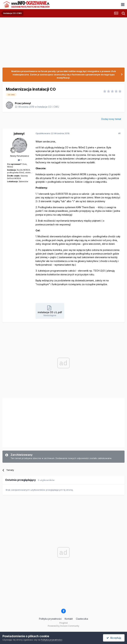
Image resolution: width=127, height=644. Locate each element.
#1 (119, 133)
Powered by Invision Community (63, 626)
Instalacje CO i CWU (48, 107)
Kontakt (69, 619)
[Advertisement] (41, 421)
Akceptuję (114, 638)
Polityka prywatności (50, 619)
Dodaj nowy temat (111, 119)
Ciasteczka (82, 619)
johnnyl (26, 103)
